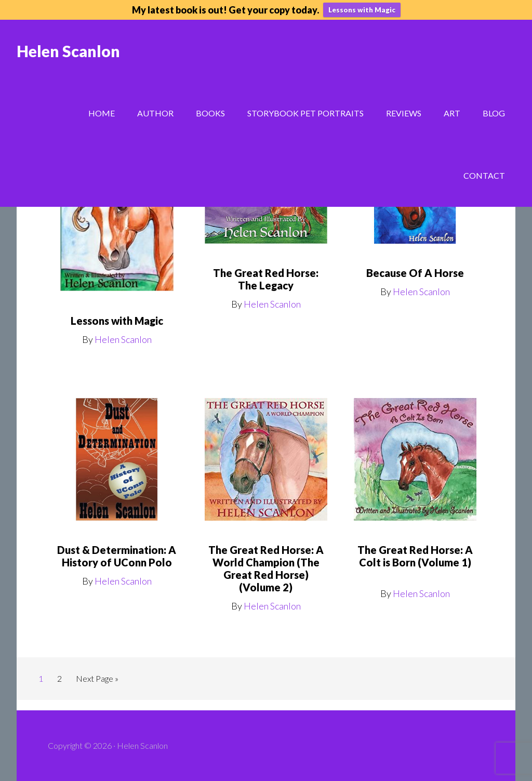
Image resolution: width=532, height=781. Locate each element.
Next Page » (97, 678)
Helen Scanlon (68, 51)
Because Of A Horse (415, 273)
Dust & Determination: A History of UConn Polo (117, 556)
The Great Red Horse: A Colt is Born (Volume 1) (415, 556)
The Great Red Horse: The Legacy (266, 279)
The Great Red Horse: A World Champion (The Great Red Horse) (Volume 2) (266, 568)
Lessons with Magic (362, 10)
